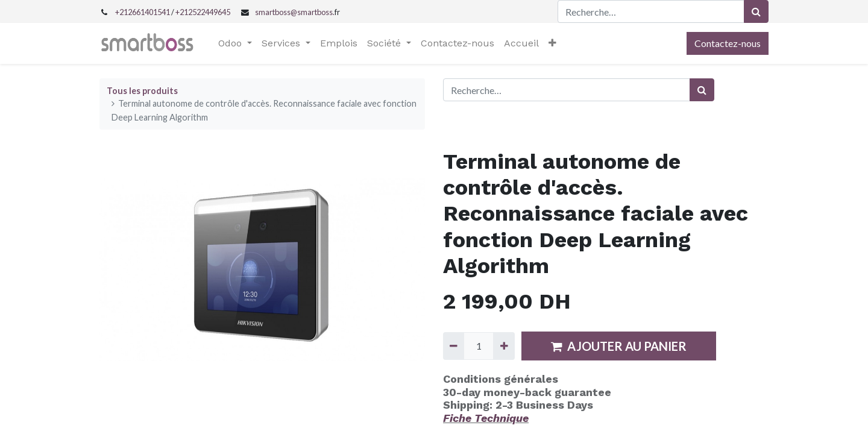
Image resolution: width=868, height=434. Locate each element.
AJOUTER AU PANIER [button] (619, 346)
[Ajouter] (504, 346)
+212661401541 (143, 12)
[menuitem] (339, 43)
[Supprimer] (454, 346)
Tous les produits (142, 91)
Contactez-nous (728, 43)
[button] (552, 43)
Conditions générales (501, 379)
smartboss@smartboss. (295, 12)
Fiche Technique (486, 418)
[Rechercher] (756, 11)
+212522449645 (203, 12)
